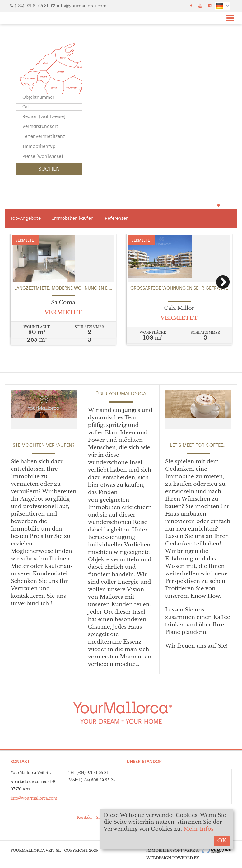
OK (222, 841)
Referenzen (117, 218)
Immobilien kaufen (73, 218)
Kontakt (84, 817)
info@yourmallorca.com (82, 6)
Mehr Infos (199, 829)
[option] (63, 286)
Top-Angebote (26, 218)
